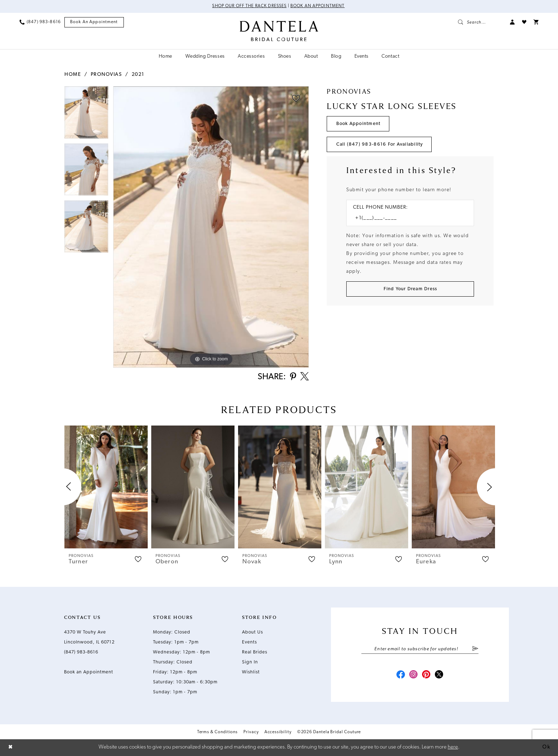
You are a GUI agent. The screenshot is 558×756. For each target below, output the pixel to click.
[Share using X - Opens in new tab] (305, 377)
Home (73, 75)
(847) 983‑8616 (81, 652)
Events (249, 642)
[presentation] (106, 487)
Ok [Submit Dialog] (546, 747)
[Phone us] (40, 22)
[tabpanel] (86, 115)
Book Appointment (359, 124)
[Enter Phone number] (407, 218)
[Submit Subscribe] (475, 649)
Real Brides (255, 652)
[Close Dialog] (11, 748)
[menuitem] (40, 22)
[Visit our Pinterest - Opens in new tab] (426, 675)
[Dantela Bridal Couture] (279, 31)
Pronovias (106, 75)
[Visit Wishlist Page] (524, 22)
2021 (138, 75)
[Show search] (480, 22)
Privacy (251, 732)
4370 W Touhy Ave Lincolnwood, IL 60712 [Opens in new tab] (89, 637)
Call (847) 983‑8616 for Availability (380, 144)
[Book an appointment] (94, 22)
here (453, 747)
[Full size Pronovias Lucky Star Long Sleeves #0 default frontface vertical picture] (211, 227)
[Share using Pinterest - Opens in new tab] (293, 377)
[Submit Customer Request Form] (410, 289)
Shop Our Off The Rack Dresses (249, 6)
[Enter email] (420, 649)
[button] (512, 22)
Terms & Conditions (218, 732)
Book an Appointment (318, 6)
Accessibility (278, 732)
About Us (252, 632)
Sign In (250, 662)
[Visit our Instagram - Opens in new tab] (414, 675)
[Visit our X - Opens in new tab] (439, 675)
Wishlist (251, 672)
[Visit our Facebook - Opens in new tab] (401, 675)
